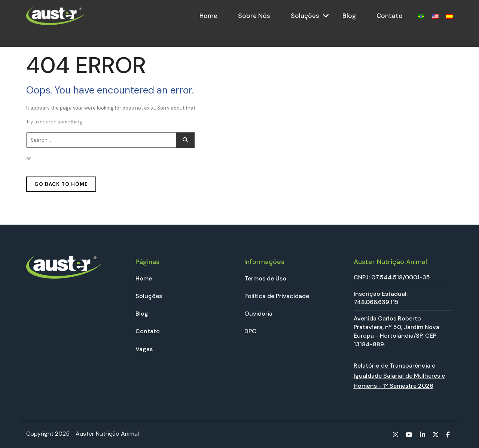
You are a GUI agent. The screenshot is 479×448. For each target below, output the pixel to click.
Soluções (305, 16)
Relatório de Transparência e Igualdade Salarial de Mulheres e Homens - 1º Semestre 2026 (399, 376)
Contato (390, 16)
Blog (349, 16)
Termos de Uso (265, 278)
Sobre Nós (254, 16)
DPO (251, 331)
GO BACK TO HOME (61, 184)
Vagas (144, 349)
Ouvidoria (258, 314)
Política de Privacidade (277, 296)
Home (208, 16)
